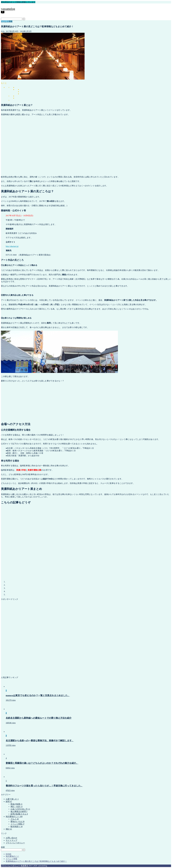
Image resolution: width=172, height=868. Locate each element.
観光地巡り (16, 827)
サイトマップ (11, 840)
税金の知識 (16, 804)
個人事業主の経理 (19, 812)
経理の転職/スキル (19, 814)
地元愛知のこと (14, 817)
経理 (9, 802)
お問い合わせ (11, 838)
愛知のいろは (17, 822)
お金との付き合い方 (20, 809)
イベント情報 (7, 21)
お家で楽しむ (12, 799)
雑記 (9, 829)
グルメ (15, 819)
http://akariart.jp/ (12, 246)
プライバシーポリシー (15, 843)
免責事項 (24, 866)
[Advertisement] (86, 401)
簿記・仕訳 (16, 807)
